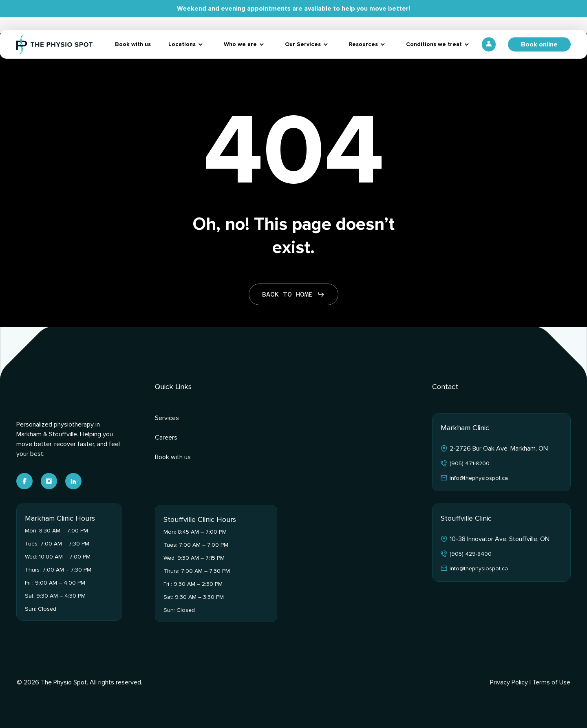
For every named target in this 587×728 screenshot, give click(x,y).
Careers (166, 438)
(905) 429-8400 (471, 554)
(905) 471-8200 (470, 463)
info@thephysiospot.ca (479, 478)
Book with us (173, 457)
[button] (293, 295)
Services (167, 418)
